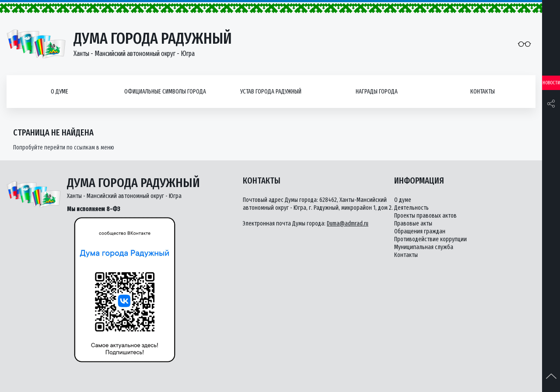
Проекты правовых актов (425, 216)
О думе (59, 92)
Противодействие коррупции (430, 239)
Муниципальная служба (424, 247)
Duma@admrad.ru (348, 224)
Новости (551, 83)
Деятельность (411, 208)
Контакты (483, 92)
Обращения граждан (420, 231)
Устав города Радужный (271, 92)
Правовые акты (413, 224)
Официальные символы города (165, 92)
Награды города (377, 92)
